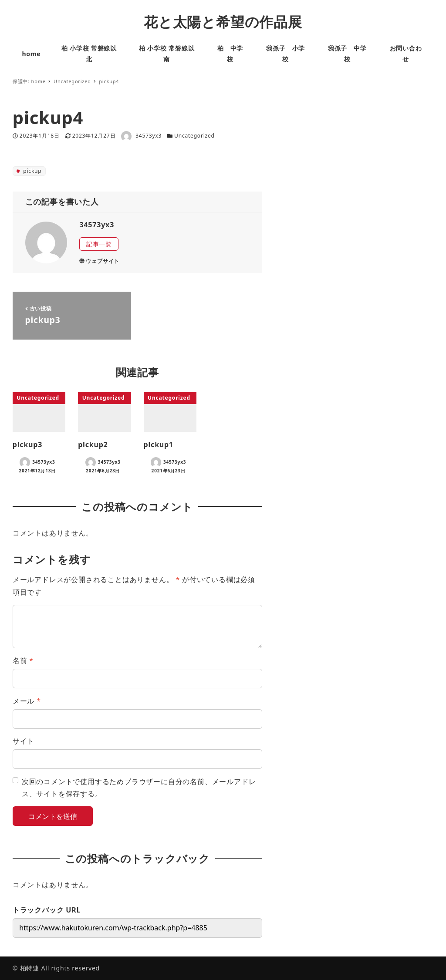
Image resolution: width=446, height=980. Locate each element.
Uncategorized (194, 136)
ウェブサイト (99, 261)
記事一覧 (99, 244)
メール (27, 701)
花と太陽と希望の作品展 (223, 22)
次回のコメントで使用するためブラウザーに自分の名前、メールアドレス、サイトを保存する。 (139, 788)
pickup (31, 171)
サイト (24, 741)
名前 (23, 660)
